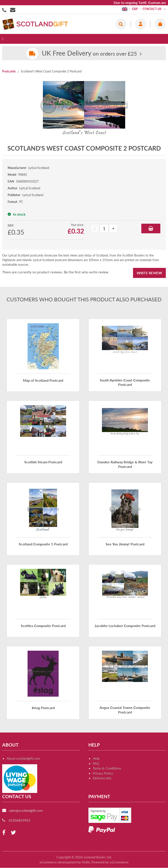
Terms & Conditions (107, 768)
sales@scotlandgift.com (26, 810)
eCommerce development (58, 862)
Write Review (149, 273)
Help (96, 758)
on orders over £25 (89, 54)
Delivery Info (102, 778)
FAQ (96, 763)
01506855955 (5, 10)
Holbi (86, 862)
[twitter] (13, 833)
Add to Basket (151, 228)
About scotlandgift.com (23, 758)
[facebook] (4, 833)
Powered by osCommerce (110, 862)
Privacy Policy (103, 773)
